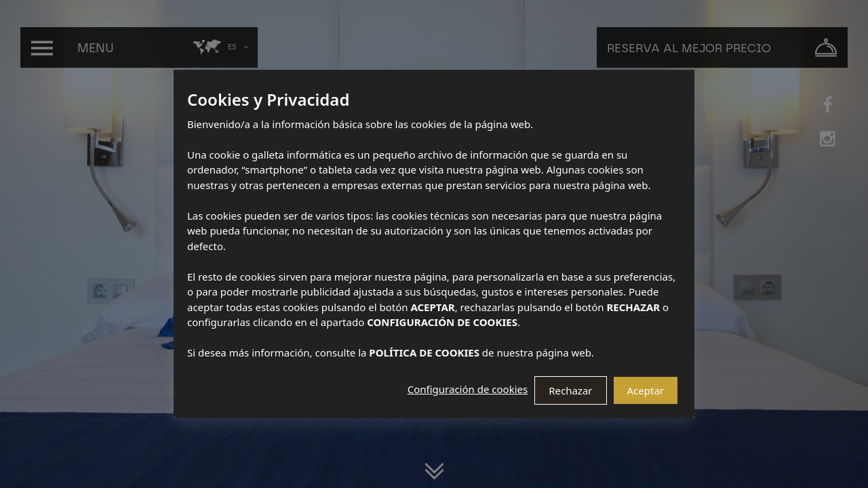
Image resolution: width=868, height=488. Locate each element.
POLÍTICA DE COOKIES (424, 352)
